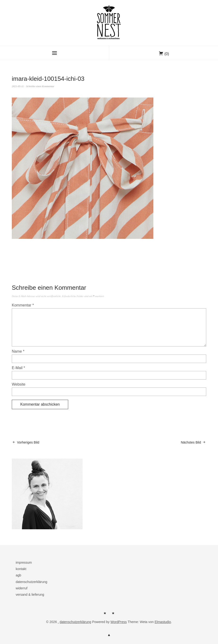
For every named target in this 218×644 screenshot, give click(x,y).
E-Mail (18, 368)
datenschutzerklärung (31, 582)
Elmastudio (163, 622)
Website (19, 384)
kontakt (21, 569)
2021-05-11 (18, 86)
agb (18, 575)
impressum (24, 562)
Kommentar (23, 305)
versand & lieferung (30, 595)
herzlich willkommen (105, 615)
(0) (167, 54)
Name (18, 351)
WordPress (119, 622)
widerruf (21, 588)
